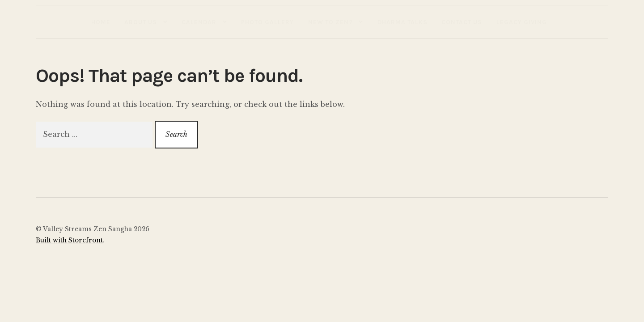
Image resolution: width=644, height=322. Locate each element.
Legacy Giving (522, 22)
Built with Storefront (69, 240)
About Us (141, 22)
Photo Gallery (267, 22)
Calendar (199, 22)
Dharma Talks (402, 22)
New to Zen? (330, 22)
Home (101, 22)
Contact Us (462, 22)
